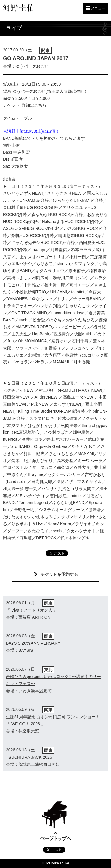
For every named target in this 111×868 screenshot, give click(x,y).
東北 (48, 670)
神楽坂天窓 (29, 731)
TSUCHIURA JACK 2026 (29, 757)
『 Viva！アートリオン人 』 (32, 610)
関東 (45, 51)
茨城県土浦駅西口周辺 (39, 764)
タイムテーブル (17, 118)
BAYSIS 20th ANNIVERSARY (33, 643)
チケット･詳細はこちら (25, 105)
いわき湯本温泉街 (35, 691)
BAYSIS (26, 650)
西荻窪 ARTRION (34, 617)
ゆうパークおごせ (32, 66)
